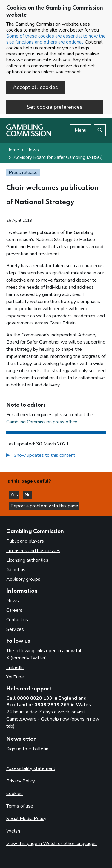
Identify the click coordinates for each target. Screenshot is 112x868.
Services (15, 629)
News (33, 150)
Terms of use (20, 806)
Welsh (13, 831)
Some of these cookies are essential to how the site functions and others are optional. (56, 39)
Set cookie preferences (55, 107)
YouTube (15, 677)
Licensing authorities (27, 560)
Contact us (17, 620)
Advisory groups (23, 579)
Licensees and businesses (33, 551)
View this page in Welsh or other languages (52, 844)
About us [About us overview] (16, 570)
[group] (56, 456)
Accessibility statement (31, 768)
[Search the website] (100, 130)
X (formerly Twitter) (27, 658)
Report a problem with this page (44, 506)
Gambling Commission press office (42, 422)
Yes (15, 495)
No (28, 495)
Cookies (14, 794)
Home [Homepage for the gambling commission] (13, 150)
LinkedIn (15, 667)
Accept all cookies (35, 87)
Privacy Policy (21, 781)
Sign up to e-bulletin (27, 749)
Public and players (25, 541)
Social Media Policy (26, 819)
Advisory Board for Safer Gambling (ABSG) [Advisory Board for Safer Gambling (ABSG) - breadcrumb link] (58, 157)
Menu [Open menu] (80, 130)
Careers (14, 610)
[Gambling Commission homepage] (29, 135)
